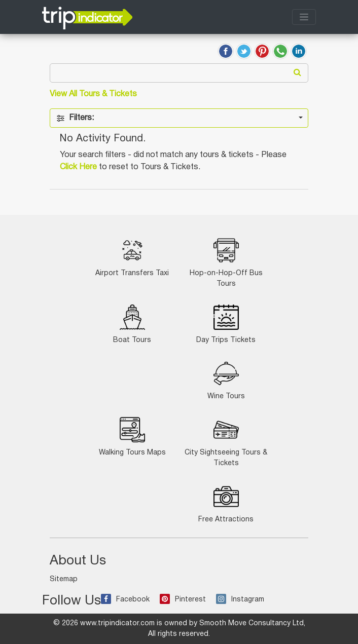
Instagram (240, 600)
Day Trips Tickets (226, 324)
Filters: (75, 118)
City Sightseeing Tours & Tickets (226, 442)
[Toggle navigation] (304, 17)
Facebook (125, 600)
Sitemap (64, 579)
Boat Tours (132, 324)
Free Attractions (226, 503)
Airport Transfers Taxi (132, 257)
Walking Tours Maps (132, 437)
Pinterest (183, 600)
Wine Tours (226, 380)
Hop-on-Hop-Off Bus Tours (226, 262)
